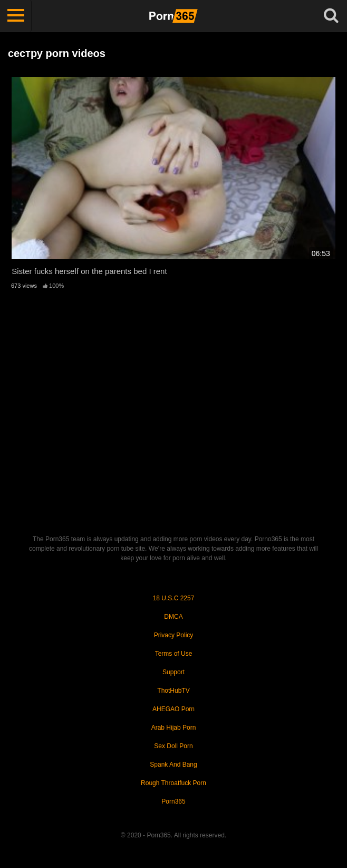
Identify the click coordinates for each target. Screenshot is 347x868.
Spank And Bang (173, 765)
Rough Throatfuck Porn (173, 783)
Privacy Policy (174, 635)
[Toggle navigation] (16, 16)
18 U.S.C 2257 (174, 598)
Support (173, 672)
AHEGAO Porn (173, 709)
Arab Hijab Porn (174, 728)
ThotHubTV (173, 691)
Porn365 (173, 801)
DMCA (173, 617)
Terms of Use (174, 654)
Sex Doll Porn (173, 746)
